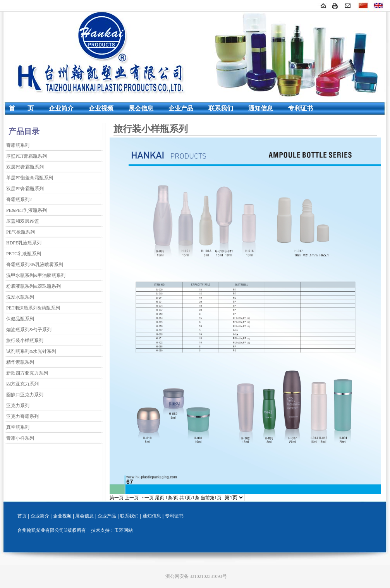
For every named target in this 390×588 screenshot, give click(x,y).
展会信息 (141, 108)
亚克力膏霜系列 (22, 416)
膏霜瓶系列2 (19, 199)
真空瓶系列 (18, 427)
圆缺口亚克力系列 (25, 395)
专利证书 (301, 108)
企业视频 (101, 108)
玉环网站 (124, 530)
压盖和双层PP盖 (23, 221)
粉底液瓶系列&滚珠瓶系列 (34, 286)
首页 (22, 516)
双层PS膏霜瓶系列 (25, 167)
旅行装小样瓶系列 (25, 340)
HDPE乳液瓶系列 (24, 243)
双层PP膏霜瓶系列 (25, 189)
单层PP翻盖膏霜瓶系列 (30, 178)
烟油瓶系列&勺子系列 (29, 330)
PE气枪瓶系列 (21, 232)
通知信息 (261, 108)
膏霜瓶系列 (18, 145)
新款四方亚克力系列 (27, 373)
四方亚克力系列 (22, 384)
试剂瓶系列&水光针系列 (31, 351)
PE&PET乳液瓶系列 (27, 210)
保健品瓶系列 (20, 319)
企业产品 (181, 108)
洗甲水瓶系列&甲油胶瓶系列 (36, 275)
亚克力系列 (18, 406)
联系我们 (221, 108)
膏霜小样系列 (20, 438)
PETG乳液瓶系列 (24, 254)
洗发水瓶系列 (20, 297)
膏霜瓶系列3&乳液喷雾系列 (35, 265)
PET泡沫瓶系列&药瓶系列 (33, 308)
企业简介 (61, 108)
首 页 (21, 108)
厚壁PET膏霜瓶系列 (27, 156)
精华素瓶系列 (20, 362)
